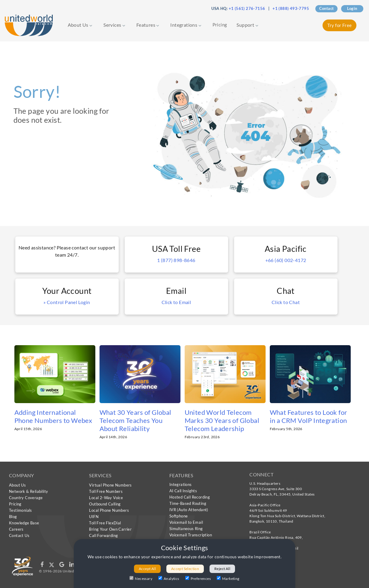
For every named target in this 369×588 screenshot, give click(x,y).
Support (247, 25)
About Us (80, 25)
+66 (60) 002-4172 (286, 260)
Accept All (147, 569)
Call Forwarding (103, 535)
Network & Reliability (28, 491)
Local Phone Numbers (109, 510)
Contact (327, 8)
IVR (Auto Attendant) (189, 510)
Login (352, 8)
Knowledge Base (24, 523)
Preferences (198, 578)
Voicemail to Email (186, 522)
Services (114, 25)
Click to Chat (286, 302)
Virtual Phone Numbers (110, 485)
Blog (13, 517)
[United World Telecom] (29, 25)
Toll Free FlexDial (105, 523)
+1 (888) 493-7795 (291, 8)
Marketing (228, 578)
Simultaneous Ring (186, 529)
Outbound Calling (105, 504)
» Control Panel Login (67, 302)
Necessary (141, 578)
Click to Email (176, 302)
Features (148, 25)
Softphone (179, 516)
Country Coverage (26, 498)
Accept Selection (185, 569)
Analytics (169, 578)
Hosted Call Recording (190, 497)
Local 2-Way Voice (106, 498)
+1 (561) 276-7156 (247, 8)
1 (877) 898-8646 (176, 260)
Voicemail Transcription (191, 535)
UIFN (94, 517)
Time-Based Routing (188, 503)
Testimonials (21, 510)
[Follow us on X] (52, 566)
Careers (16, 529)
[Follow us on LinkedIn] (72, 566)
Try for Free (340, 25)
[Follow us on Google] (62, 566)
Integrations (186, 25)
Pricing (220, 25)
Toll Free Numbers (106, 491)
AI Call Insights (183, 491)
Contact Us (19, 535)
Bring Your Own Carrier (110, 529)
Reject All (222, 569)
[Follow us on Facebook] (43, 566)
